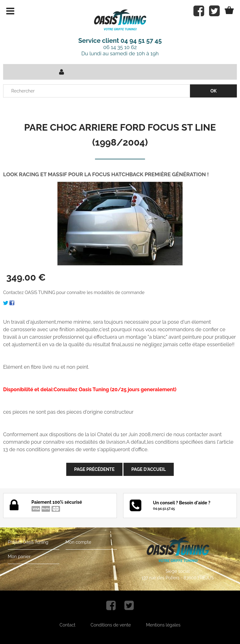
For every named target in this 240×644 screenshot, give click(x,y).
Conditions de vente (111, 625)
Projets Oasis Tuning (28, 542)
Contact (68, 625)
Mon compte (78, 542)
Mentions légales (163, 625)
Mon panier (19, 557)
